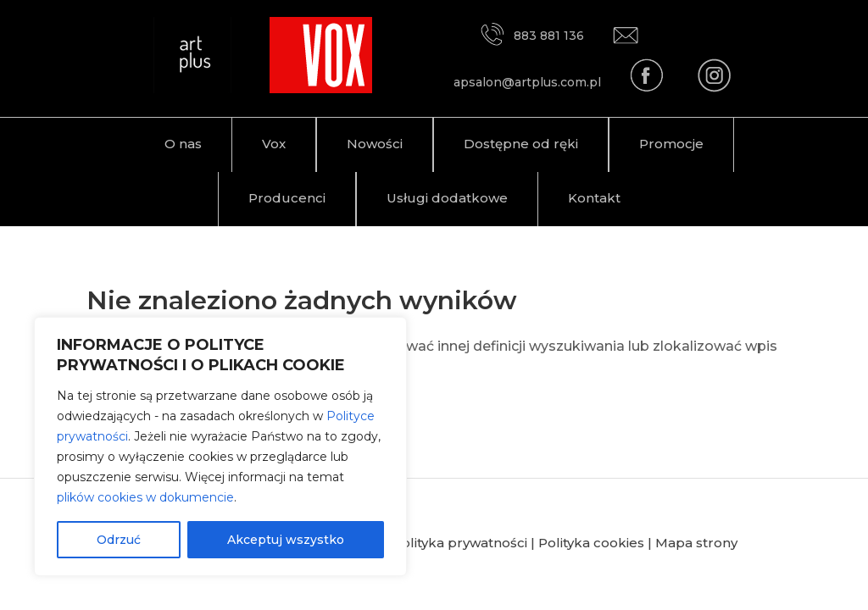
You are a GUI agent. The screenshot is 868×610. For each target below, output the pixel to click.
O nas (183, 144)
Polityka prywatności (460, 543)
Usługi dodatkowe (447, 198)
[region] (220, 446)
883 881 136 (531, 36)
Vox (274, 144)
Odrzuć (119, 540)
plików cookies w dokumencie (145, 497)
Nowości (375, 144)
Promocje (671, 144)
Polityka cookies (591, 543)
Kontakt (594, 198)
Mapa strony (696, 543)
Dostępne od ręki (521, 144)
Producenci (287, 198)
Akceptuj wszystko (286, 540)
